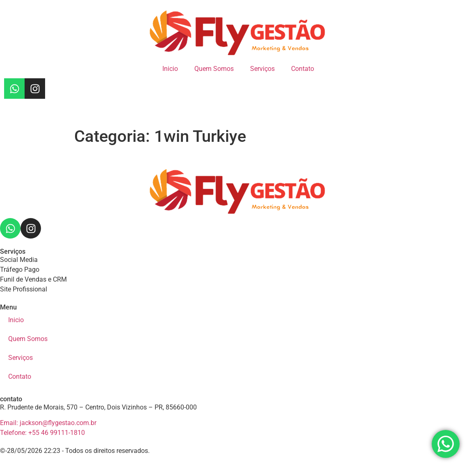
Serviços (262, 69)
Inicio (170, 69)
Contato (303, 69)
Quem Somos (214, 69)
